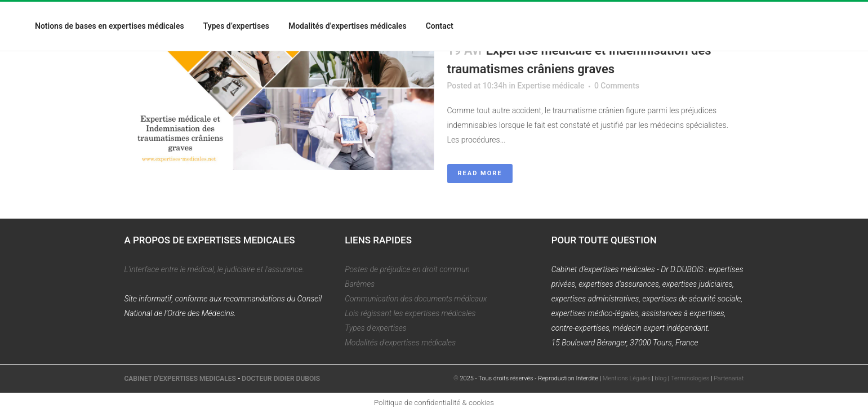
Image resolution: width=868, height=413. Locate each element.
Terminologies (690, 378)
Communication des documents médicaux (416, 299)
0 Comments (617, 86)
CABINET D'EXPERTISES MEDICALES (180, 379)
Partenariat (729, 378)
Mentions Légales (627, 378)
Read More (480, 173)
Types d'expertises (376, 328)
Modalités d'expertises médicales (400, 343)
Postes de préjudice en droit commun (407, 269)
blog (661, 378)
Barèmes (360, 284)
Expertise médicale (551, 86)
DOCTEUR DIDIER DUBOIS (281, 379)
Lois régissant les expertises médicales (410, 313)
